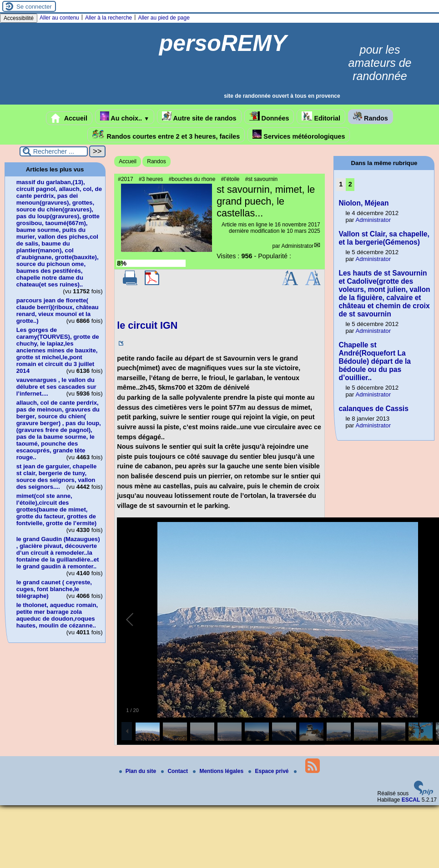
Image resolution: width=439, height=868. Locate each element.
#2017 (125, 179)
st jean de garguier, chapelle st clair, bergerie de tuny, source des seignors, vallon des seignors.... (57, 477)
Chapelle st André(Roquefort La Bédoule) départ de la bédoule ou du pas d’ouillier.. (375, 361)
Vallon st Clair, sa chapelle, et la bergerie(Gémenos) (384, 238)
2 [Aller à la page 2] (350, 184)
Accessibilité (19, 18)
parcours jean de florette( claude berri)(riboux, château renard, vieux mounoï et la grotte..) (58, 311)
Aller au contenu (59, 18)
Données (269, 117)
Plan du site (139, 771)
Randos (371, 117)
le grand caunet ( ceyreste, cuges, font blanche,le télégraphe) (54, 589)
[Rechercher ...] (54, 151)
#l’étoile (230, 179)
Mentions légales (219, 771)
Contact (175, 771)
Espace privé (269, 771)
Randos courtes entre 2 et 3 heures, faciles (166, 135)
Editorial (321, 117)
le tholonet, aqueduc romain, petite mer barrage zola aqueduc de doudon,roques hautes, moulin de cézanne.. (57, 615)
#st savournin (261, 179)
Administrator (297, 246)
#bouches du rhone (192, 179)
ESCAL (411, 800)
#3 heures (151, 179)
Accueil (69, 118)
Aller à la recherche (108, 18)
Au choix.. (125, 117)
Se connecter (34, 7)
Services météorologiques (299, 135)
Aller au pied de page (164, 18)
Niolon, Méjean (363, 203)
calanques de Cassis (373, 409)
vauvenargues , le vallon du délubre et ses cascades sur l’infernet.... (56, 387)
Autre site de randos (199, 117)
